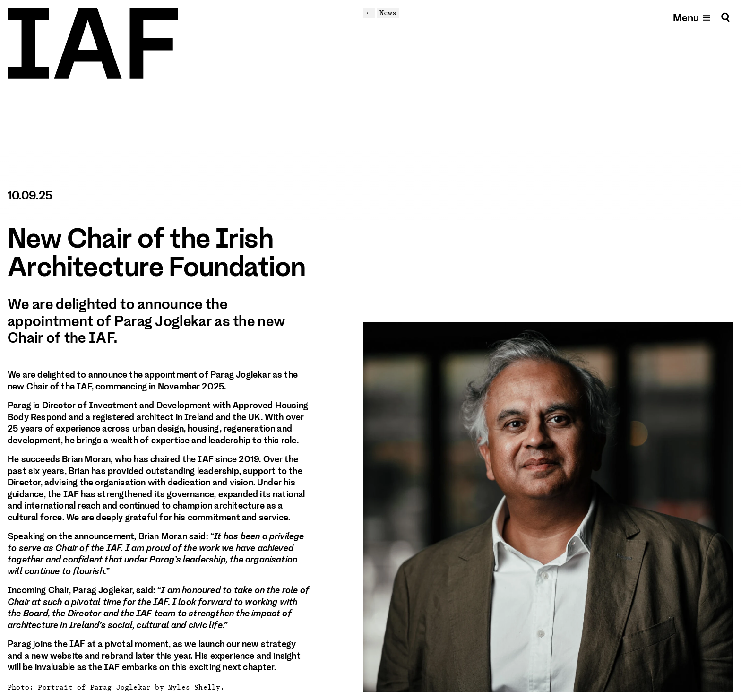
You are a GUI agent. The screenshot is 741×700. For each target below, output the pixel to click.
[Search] (725, 17)
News (388, 13)
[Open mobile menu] (692, 17)
